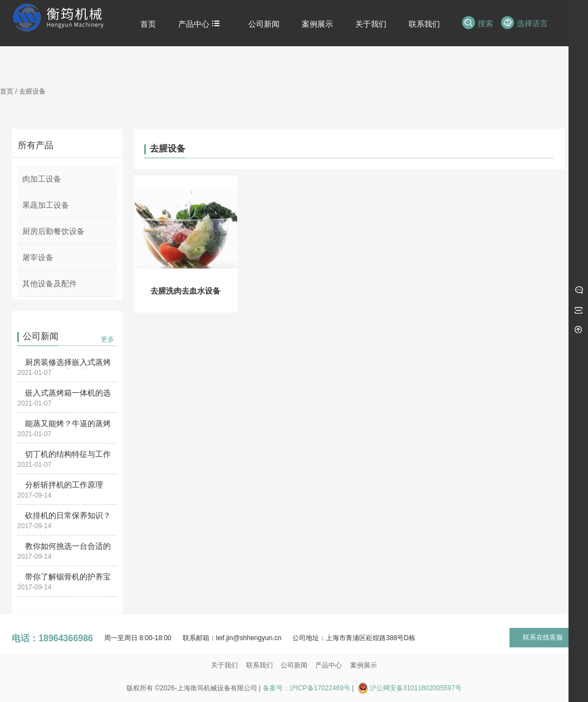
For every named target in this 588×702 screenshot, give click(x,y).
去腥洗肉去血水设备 (185, 291)
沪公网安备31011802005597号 (416, 688)
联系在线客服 (543, 637)
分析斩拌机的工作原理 (64, 485)
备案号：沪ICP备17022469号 (307, 688)
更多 (107, 339)
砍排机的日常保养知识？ (68, 515)
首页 (7, 91)
